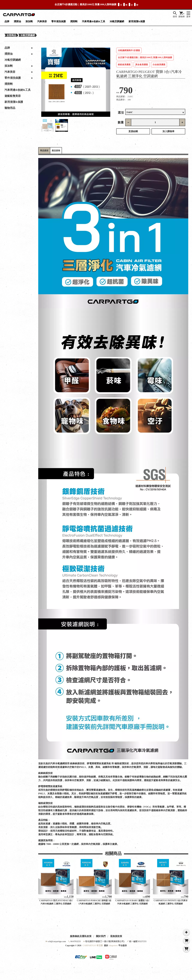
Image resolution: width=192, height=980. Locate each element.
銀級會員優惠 (124, 65)
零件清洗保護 (58, 21)
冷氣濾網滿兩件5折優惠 (129, 50)
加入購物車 (168, 131)
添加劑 (29, 21)
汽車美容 (42, 21)
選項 (121, 113)
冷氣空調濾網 (117, 21)
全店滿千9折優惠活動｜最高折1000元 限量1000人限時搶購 (145, 58)
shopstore (113, 945)
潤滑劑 (74, 21)
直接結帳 (133, 131)
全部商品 (11, 35)
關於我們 (101, 936)
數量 (121, 122)
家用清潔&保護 (137, 21)
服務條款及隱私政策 (81, 936)
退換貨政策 (116, 936)
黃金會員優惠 (142, 65)
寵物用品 (10, 108)
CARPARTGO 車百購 (93, 945)
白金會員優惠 (159, 65)
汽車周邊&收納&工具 (94, 21)
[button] (45, 82)
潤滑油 (17, 21)
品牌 (7, 21)
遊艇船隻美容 (13, 96)
